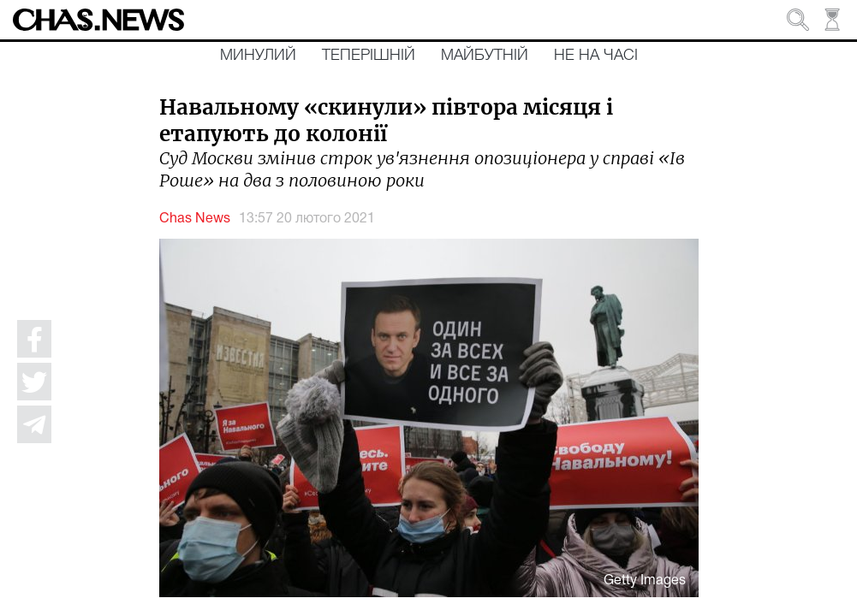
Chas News (195, 219)
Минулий (258, 56)
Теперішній (369, 56)
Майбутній (485, 56)
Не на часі (596, 56)
